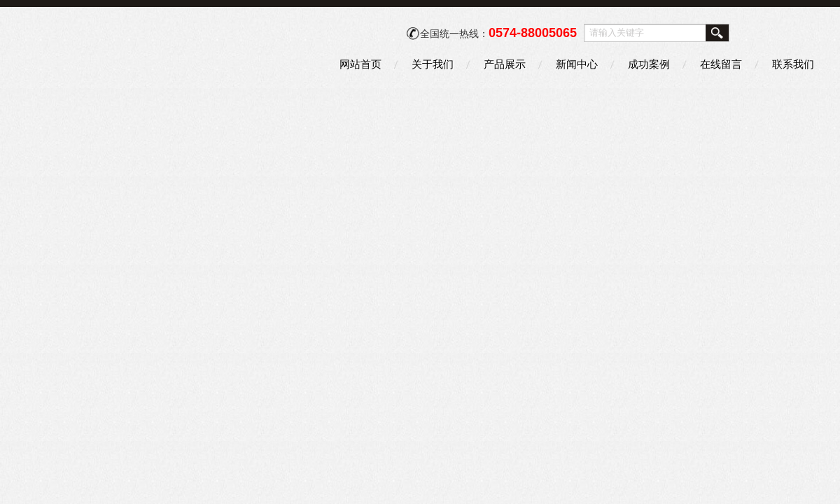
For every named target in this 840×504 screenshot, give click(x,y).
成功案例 (649, 64)
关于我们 (433, 64)
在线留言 (721, 64)
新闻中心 (577, 64)
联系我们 (793, 64)
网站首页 (360, 64)
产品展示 (505, 64)
